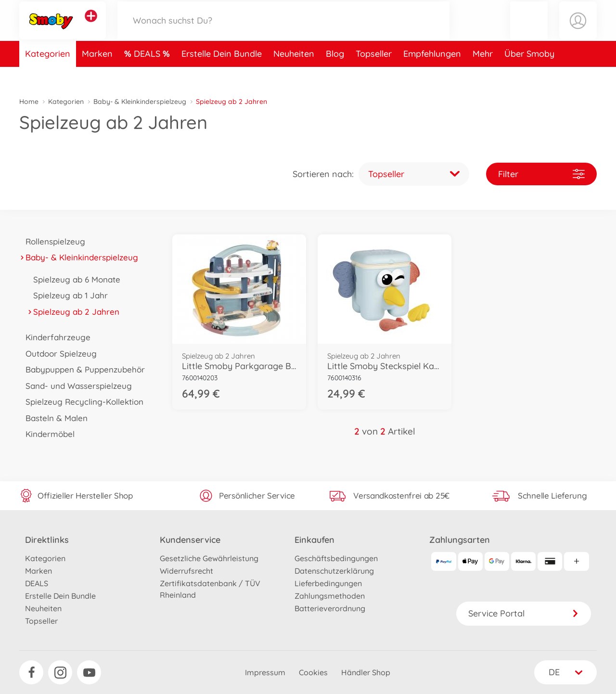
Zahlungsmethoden (330, 596)
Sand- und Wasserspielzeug (76, 386)
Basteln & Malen (53, 418)
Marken (97, 74)
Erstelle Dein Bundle (222, 74)
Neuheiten (294, 74)
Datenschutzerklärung (334, 571)
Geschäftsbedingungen (336, 558)
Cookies (313, 672)
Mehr (483, 74)
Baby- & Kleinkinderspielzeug (140, 102)
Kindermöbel (47, 434)
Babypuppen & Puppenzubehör (82, 369)
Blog (335, 74)
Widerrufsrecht (186, 571)
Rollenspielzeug (52, 241)
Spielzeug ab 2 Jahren (73, 312)
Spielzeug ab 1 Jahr (67, 295)
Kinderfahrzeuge (55, 337)
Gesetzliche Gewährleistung (209, 558)
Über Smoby (529, 74)
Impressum (265, 672)
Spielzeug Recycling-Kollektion (81, 402)
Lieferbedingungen (328, 583)
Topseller (374, 74)
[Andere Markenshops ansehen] (91, 26)
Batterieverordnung (330, 608)
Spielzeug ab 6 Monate (74, 279)
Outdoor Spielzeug (58, 353)
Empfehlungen (432, 74)
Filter (541, 174)
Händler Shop (366, 672)
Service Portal (524, 613)
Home (29, 102)
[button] (529, 31)
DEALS (148, 74)
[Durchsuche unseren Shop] (283, 31)
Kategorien (48, 74)
